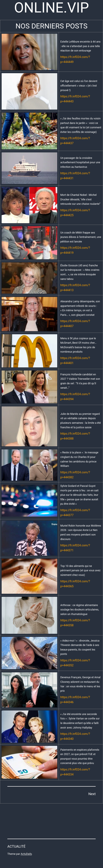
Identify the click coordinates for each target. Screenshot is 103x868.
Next (92, 794)
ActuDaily (26, 854)
